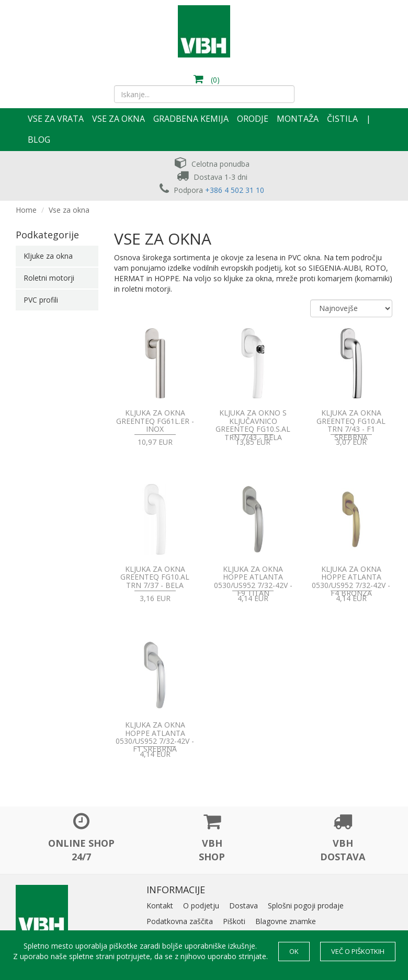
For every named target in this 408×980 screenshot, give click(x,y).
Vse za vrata (56, 119)
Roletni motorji (49, 278)
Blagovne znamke (286, 921)
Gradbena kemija (191, 119)
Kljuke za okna (48, 256)
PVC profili (41, 300)
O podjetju (201, 906)
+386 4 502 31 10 (235, 190)
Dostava (243, 906)
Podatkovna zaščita (180, 921)
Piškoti (234, 921)
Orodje (253, 119)
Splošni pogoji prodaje (306, 906)
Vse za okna (118, 119)
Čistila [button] (342, 119)
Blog (39, 140)
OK (294, 951)
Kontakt (160, 906)
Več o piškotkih (358, 951)
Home (26, 210)
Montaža (298, 119)
